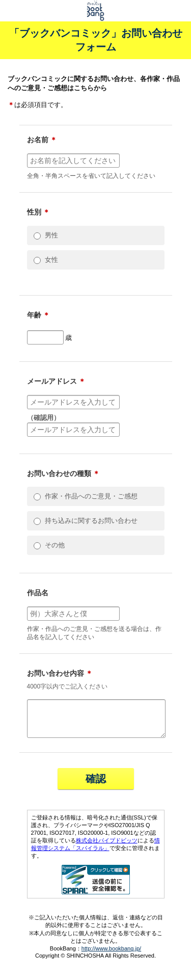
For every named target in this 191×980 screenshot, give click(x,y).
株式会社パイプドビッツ (107, 846)
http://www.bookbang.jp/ (111, 955)
